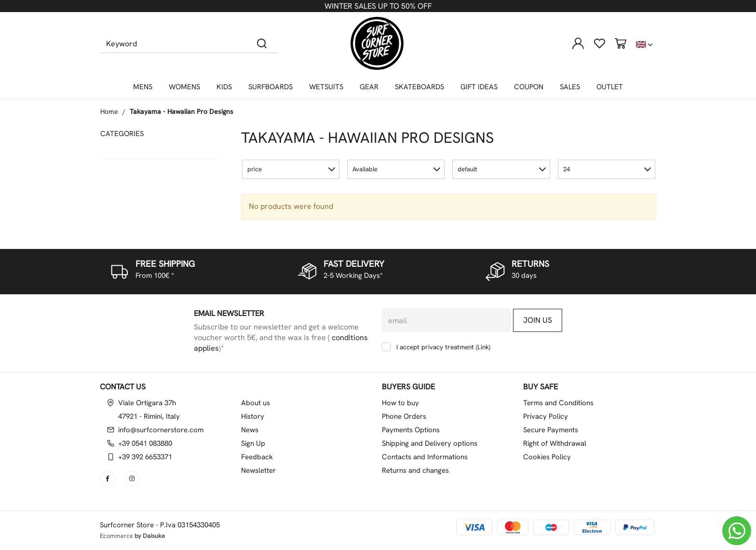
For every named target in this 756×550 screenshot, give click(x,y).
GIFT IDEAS (479, 87)
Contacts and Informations (425, 457)
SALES (570, 87)
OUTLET (610, 87)
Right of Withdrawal (555, 443)
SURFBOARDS (270, 87)
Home (109, 111)
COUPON (529, 87)
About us (256, 403)
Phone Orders (404, 416)
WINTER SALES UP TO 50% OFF (378, 6)
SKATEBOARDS (419, 87)
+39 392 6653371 (145, 457)
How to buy (400, 403)
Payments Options (411, 430)
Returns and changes (415, 470)
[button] (291, 169)
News (250, 430)
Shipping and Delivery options (430, 443)
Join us (538, 320)
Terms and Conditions (558, 403)
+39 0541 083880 (145, 443)
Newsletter (258, 470)
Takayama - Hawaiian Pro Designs (182, 111)
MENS (143, 87)
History (253, 416)
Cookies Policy (547, 457)
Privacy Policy (546, 416)
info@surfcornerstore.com (161, 430)
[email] (446, 320)
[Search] (262, 43)
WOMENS (184, 87)
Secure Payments (551, 430)
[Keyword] (173, 43)
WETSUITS (326, 87)
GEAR (369, 87)
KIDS (224, 87)
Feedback (257, 457)
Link (483, 347)
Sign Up (253, 443)
